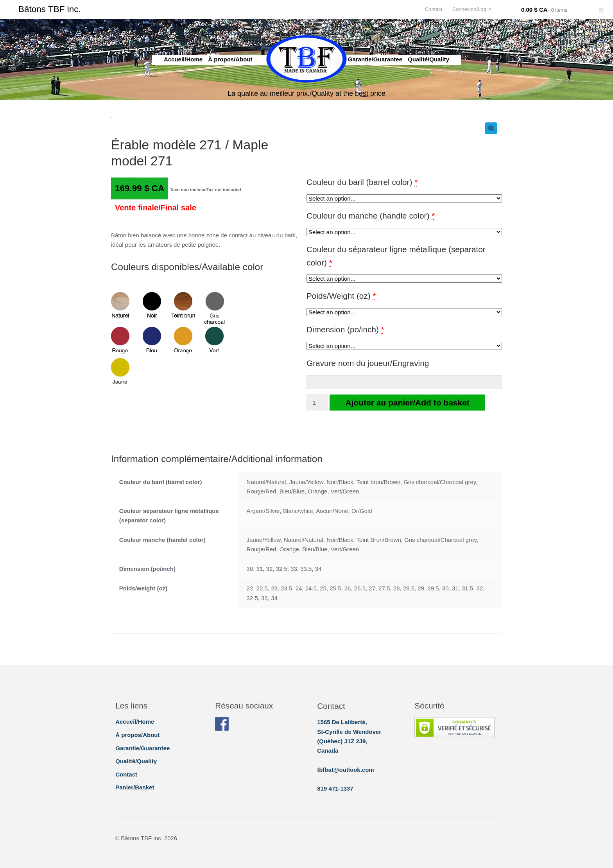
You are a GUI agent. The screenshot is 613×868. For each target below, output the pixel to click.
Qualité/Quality (428, 59)
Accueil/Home (183, 59)
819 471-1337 (335, 788)
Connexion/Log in (472, 9)
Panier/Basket (135, 787)
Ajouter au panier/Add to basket (407, 403)
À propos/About (230, 59)
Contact (434, 9)
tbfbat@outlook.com (345, 770)
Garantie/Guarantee (375, 59)
